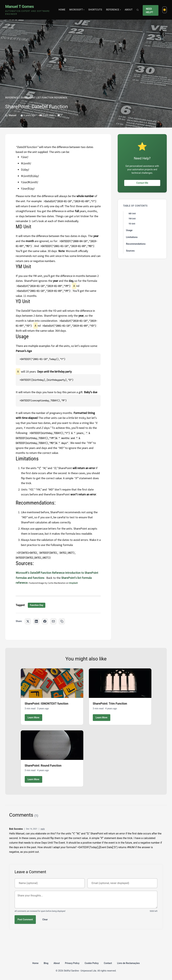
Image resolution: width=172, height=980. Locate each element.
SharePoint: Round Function (43, 765)
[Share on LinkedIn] (36, 621)
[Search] (138, 10)
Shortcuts (95, 10)
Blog (46, 963)
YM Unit (132, 219)
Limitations (132, 237)
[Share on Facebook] (45, 621)
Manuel (13, 115)
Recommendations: (136, 244)
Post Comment (25, 919)
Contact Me (142, 183)
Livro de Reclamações (128, 963)
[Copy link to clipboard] (62, 621)
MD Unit (132, 213)
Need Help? (149, 10)
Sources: (131, 250)
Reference (114, 10)
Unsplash (73, 583)
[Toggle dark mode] (164, 10)
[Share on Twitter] (28, 621)
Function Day (37, 605)
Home (62, 10)
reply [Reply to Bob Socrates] (43, 829)
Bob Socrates (16, 829)
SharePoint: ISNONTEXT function (47, 703)
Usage (129, 230)
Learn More (34, 717)
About (129, 10)
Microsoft (77, 10)
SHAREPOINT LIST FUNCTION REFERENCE (44, 97)
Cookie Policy (92, 963)
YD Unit (132, 224)
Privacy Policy (72, 963)
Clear (45, 919)
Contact (108, 963)
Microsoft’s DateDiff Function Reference (40, 572)
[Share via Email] (53, 621)
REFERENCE (12, 97)
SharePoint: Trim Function (110, 703)
